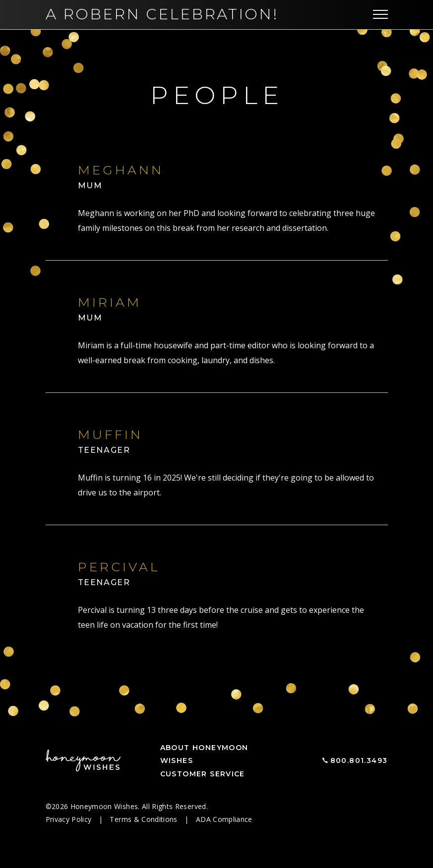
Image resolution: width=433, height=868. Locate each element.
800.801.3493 (359, 760)
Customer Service (203, 774)
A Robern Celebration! (162, 14)
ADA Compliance (224, 819)
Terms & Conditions (145, 819)
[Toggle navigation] (380, 15)
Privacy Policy (70, 819)
